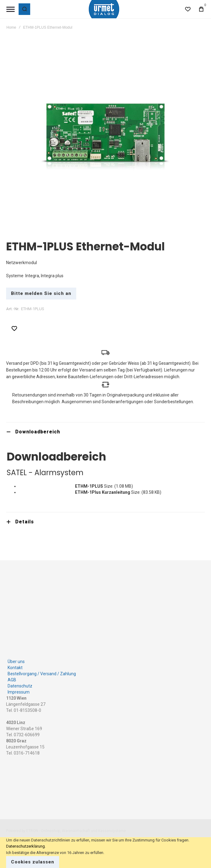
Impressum (19, 692)
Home (11, 27)
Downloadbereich (38, 432)
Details (25, 522)
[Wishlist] (188, 9)
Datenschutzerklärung (25, 846)
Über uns (16, 662)
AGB (12, 680)
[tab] (105, 432)
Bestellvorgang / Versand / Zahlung (42, 674)
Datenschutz (20, 686)
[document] (105, 853)
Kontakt (15, 668)
